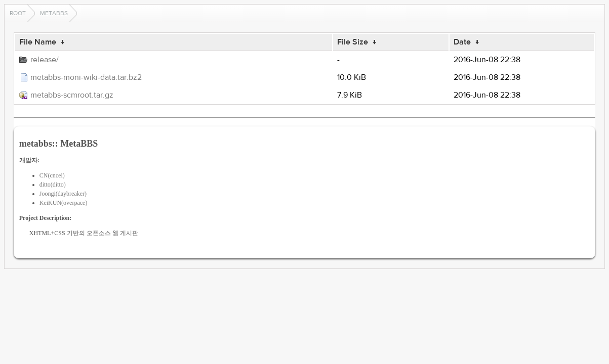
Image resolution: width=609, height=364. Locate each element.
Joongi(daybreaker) (63, 194)
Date (462, 42)
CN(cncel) (52, 175)
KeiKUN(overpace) (64, 203)
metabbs (54, 13)
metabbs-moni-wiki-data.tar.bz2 (86, 77)
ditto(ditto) (53, 185)
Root (18, 13)
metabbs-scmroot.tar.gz (72, 95)
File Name (38, 42)
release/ (45, 60)
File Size (353, 42)
